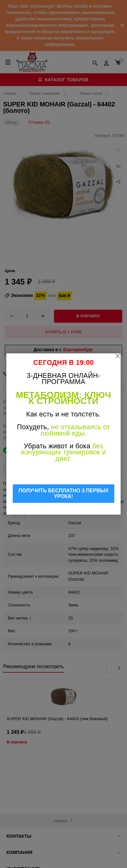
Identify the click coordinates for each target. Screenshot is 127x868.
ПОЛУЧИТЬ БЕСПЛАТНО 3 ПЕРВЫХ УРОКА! (63, 493)
